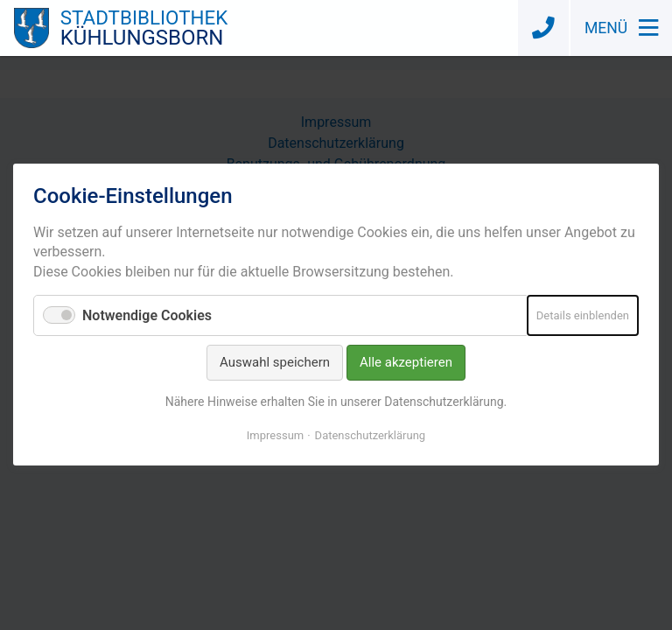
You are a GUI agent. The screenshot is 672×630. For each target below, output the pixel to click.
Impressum (275, 436)
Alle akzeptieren (406, 363)
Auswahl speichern (275, 363)
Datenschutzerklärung (371, 436)
